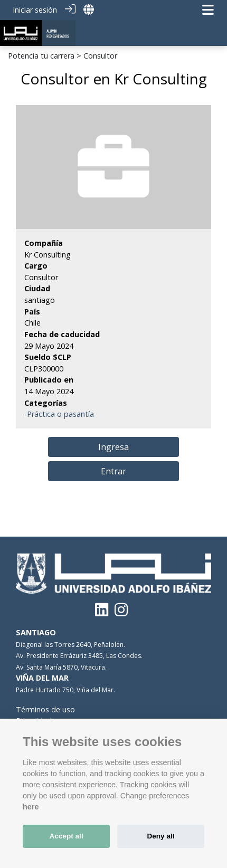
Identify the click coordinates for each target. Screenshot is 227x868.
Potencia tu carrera (41, 56)
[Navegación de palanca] (208, 10)
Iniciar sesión (35, 10)
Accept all (66, 836)
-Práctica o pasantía (59, 414)
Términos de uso (45, 709)
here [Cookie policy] (31, 807)
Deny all (160, 836)
